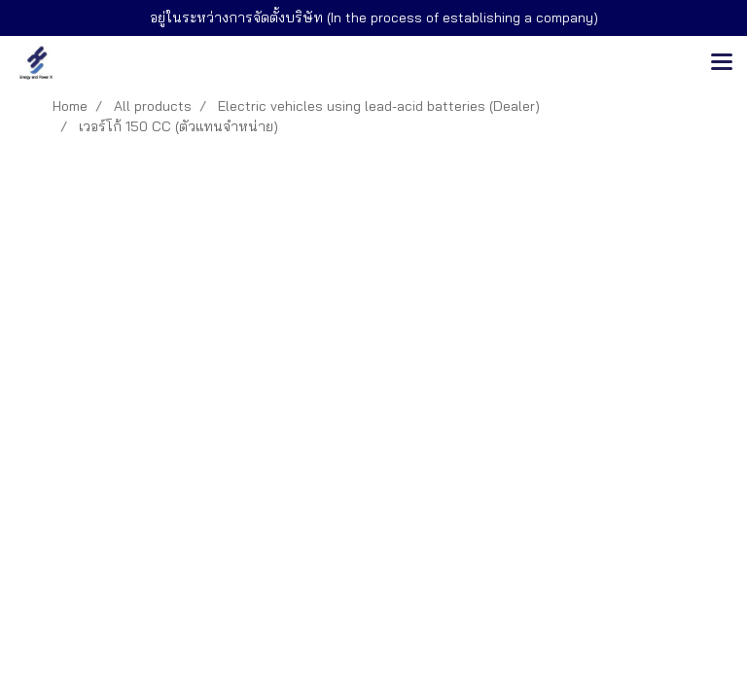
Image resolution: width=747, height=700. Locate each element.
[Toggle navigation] (722, 63)
